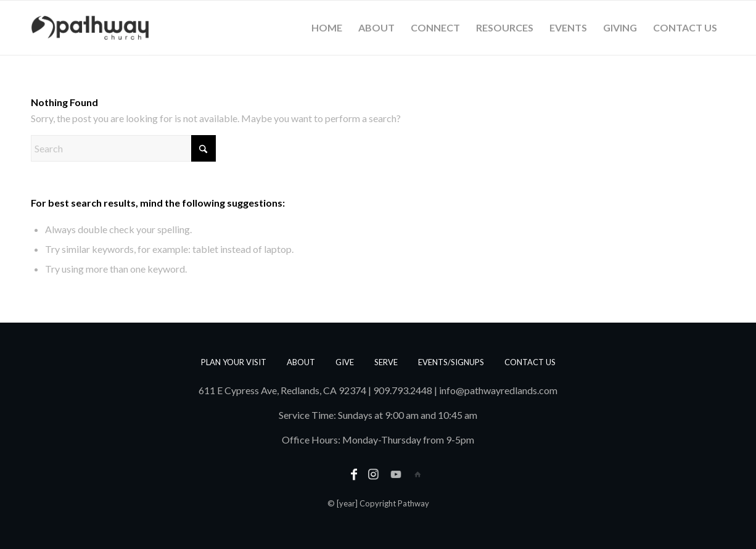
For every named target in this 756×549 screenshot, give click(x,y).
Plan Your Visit (234, 362)
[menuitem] (327, 28)
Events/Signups (451, 362)
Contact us (530, 362)
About (301, 362)
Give (345, 362)
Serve (386, 362)
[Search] (123, 148)
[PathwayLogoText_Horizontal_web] (90, 28)
